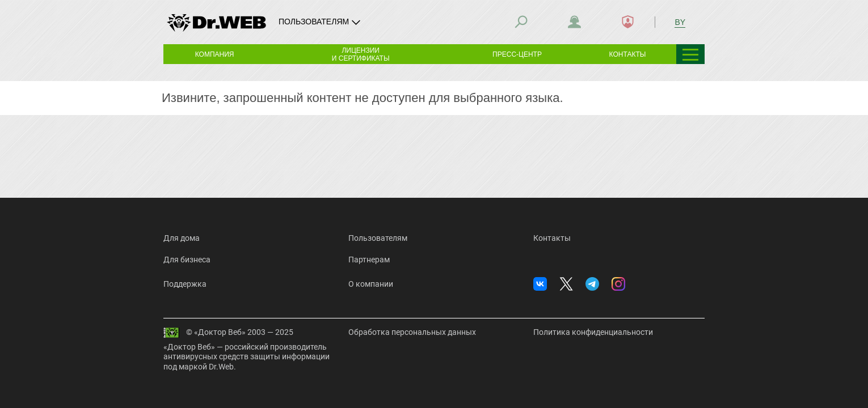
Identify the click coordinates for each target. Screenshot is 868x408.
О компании (371, 284)
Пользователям (378, 238)
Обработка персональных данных (412, 332)
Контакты (552, 238)
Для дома (182, 238)
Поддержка (185, 284)
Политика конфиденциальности (593, 332)
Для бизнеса (187, 260)
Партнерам (369, 260)
